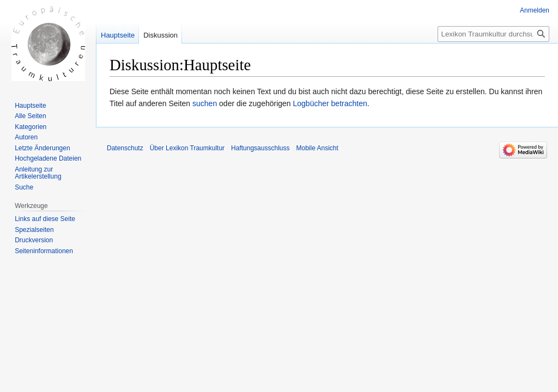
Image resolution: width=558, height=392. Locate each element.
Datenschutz (125, 148)
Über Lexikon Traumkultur (187, 148)
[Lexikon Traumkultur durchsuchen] (493, 34)
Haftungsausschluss (260, 148)
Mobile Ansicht (317, 148)
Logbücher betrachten (330, 103)
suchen (205, 103)
